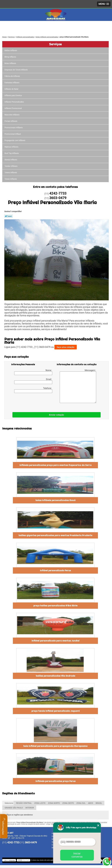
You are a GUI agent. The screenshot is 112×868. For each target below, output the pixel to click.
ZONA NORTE (54, 803)
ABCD (91, 803)
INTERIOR (30, 808)
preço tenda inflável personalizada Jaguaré (55, 711)
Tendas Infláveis (11, 166)
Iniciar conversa (77, 855)
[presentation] (30, 402)
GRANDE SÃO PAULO (14, 808)
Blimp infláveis (11, 57)
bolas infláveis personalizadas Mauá (55, 500)
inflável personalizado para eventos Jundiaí (55, 641)
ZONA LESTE (40, 803)
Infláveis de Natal (12, 89)
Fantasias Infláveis (12, 83)
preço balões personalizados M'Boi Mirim (55, 606)
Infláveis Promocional (13, 108)
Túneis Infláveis (11, 179)
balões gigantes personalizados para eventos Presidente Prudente (55, 535)
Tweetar (8, 216)
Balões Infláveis (11, 51)
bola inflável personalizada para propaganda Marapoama (55, 746)
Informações (4, 826)
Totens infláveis (11, 173)
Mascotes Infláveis (12, 115)
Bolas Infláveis (10, 63)
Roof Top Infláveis (12, 153)
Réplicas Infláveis (12, 147)
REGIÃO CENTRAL (24, 803)
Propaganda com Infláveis (15, 140)
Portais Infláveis (11, 121)
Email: (33, 381)
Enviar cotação (57, 415)
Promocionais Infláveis (14, 128)
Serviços (55, 44)
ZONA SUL (81, 803)
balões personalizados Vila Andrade (55, 676)
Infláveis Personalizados (14, 102)
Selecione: (9, 803)
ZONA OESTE (68, 803)
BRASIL (99, 803)
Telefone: (33, 390)
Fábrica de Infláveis (12, 76)
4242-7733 (15, 26)
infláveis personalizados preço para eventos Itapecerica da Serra (55, 465)
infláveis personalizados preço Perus (55, 781)
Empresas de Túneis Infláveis (16, 70)
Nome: (33, 372)
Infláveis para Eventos (13, 95)
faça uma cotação (66, 347)
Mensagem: (78, 386)
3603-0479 (15, 29)
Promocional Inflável (13, 134)
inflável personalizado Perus (55, 570)
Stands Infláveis (11, 160)
